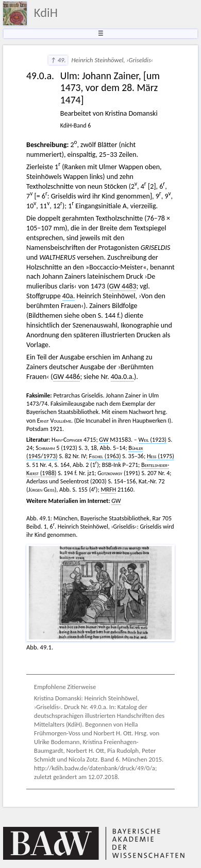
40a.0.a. (122, 377)
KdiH (46, 13)
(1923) (153, 440)
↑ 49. (58, 60)
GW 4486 (67, 377)
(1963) (105, 456)
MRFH (108, 490)
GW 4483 (123, 286)
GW (104, 440)
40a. (69, 296)
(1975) (161, 456)
